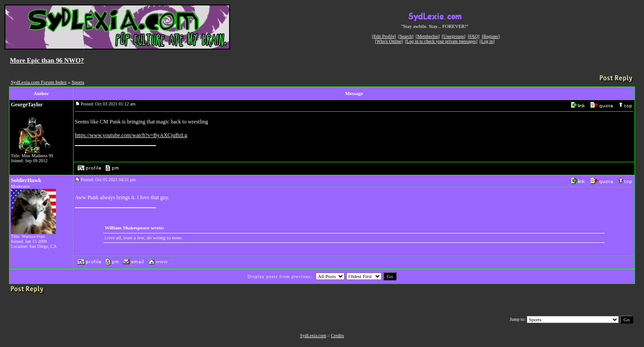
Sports (78, 82)
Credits (338, 336)
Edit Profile (384, 36)
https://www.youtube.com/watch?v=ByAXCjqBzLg (131, 135)
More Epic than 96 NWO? (47, 60)
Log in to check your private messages (441, 41)
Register (490, 36)
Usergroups (454, 36)
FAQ (474, 36)
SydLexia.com (313, 336)
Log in (487, 41)
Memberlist (428, 36)
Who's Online (389, 41)
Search (406, 36)
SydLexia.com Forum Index (39, 82)
